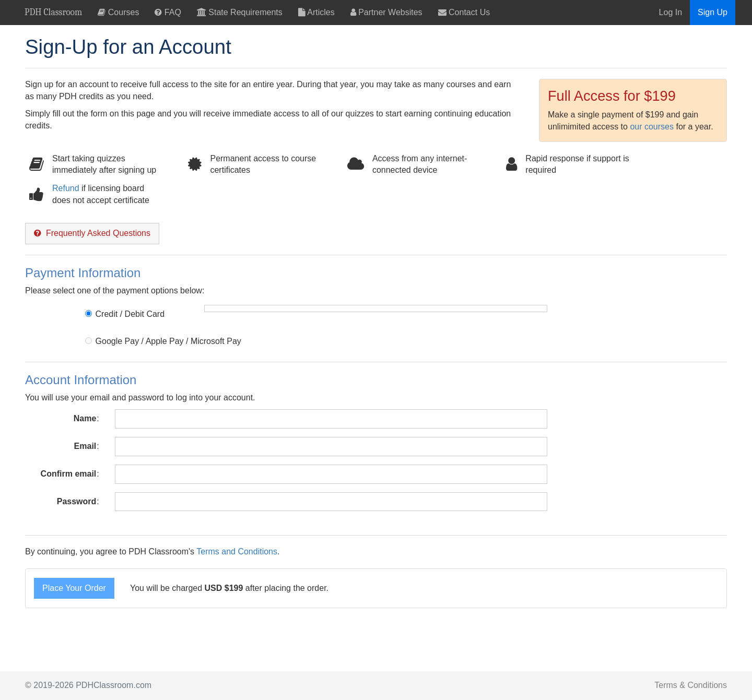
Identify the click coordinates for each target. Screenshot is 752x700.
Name (85, 418)
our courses (652, 127)
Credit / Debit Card (125, 314)
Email (85, 446)
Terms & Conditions (691, 685)
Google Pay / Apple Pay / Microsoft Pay (163, 341)
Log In (671, 12)
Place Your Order (74, 588)
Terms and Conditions (237, 551)
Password (77, 501)
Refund (66, 188)
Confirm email (69, 474)
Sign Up (713, 12)
